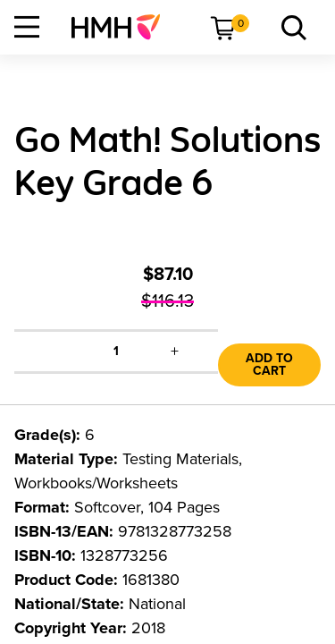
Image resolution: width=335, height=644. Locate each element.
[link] (123, 27)
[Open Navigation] (27, 27)
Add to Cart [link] (269, 364)
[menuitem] (123, 27)
